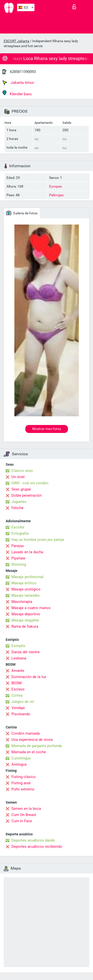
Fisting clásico (24, 777)
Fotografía (20, 533)
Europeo (56, 186)
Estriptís (18, 646)
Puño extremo (23, 789)
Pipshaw (18, 558)
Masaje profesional (27, 577)
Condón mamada (26, 733)
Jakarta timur (18, 83)
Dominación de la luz (29, 677)
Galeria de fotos (22, 213)
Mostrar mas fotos (47, 429)
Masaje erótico (24, 583)
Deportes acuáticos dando (33, 840)
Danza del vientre (26, 652)
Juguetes (19, 502)
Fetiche (17, 508)
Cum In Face (22, 821)
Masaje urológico (26, 589)
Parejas (18, 546)
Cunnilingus (21, 758)
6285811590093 (23, 72)
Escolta (18, 527)
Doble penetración (27, 495)
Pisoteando (21, 714)
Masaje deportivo (26, 614)
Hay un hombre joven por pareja (38, 540)
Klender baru (17, 93)
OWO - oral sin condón (30, 483)
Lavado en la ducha (27, 552)
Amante (18, 671)
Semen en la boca (26, 809)
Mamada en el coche (29, 752)
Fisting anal (21, 783)
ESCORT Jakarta (16, 41)
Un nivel (18, 477)
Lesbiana (19, 658)
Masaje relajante (25, 620)
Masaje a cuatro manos (31, 608)
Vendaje (18, 708)
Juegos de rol (23, 702)
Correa (17, 695)
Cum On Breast (24, 815)
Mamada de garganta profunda (37, 746)
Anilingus (19, 764)
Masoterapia (22, 602)
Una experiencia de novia (32, 740)
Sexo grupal (21, 489)
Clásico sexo (22, 471)
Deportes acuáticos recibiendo (37, 847)
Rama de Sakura (25, 626)
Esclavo (18, 689)
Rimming (19, 564)
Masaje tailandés (26, 595)
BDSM (16, 683)
